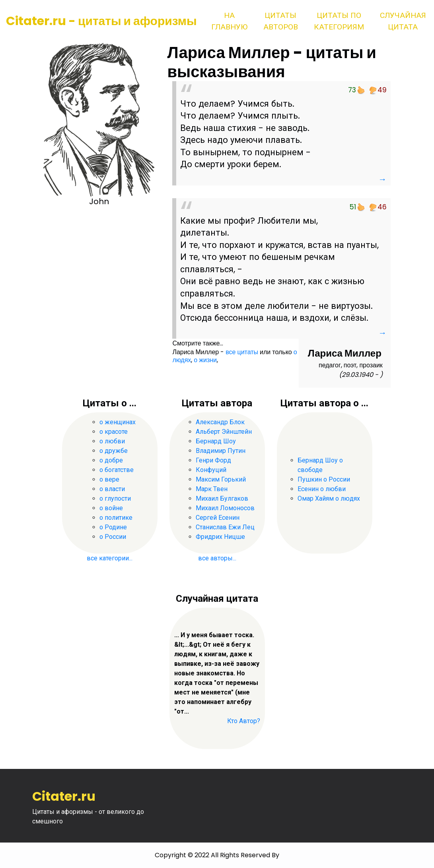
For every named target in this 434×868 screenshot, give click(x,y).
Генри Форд (213, 460)
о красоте (114, 432)
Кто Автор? (244, 721)
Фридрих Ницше (220, 537)
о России (113, 537)
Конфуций (211, 470)
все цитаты (242, 352)
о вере (109, 479)
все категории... (110, 558)
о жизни (205, 360)
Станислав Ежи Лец (225, 527)
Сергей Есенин (218, 518)
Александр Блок (220, 422)
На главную (229, 21)
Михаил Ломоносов (225, 508)
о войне (111, 508)
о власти (112, 489)
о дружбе (114, 451)
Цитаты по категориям (339, 21)
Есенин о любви (322, 489)
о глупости (115, 498)
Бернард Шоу (216, 441)
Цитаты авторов (281, 21)
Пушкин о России (324, 479)
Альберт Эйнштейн (224, 432)
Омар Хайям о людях (329, 498)
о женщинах (118, 422)
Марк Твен (212, 489)
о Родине (113, 527)
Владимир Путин (221, 451)
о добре (111, 460)
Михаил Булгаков (222, 498)
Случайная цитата (403, 21)
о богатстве (117, 470)
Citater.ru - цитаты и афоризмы (101, 21)
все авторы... (217, 558)
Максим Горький (221, 479)
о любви (112, 441)
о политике (116, 518)
